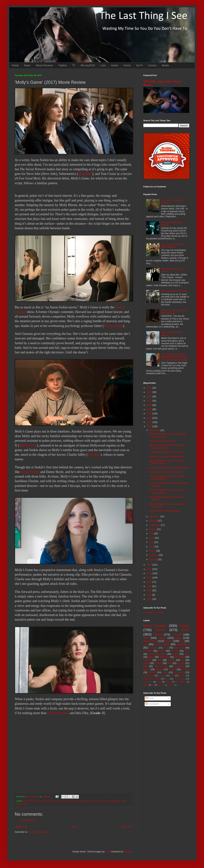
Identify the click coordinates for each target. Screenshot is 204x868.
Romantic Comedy (152, 679)
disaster (185, 669)
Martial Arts (150, 641)
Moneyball (85, 174)
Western (147, 660)
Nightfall (171, 685)
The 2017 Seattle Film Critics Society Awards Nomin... (167, 491)
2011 (150, 586)
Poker (19, 804)
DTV (187, 651)
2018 (150, 422)
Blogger (127, 852)
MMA (146, 685)
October (154, 521)
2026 (150, 388)
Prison (182, 676)
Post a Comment (27, 820)
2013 (150, 578)
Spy (183, 660)
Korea (162, 651)
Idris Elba (94, 455)
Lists (103, 65)
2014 (150, 573)
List (145, 644)
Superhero (179, 648)
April (152, 547)
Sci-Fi (139, 65)
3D (153, 685)
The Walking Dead (157, 654)
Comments (152, 704)
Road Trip (148, 682)
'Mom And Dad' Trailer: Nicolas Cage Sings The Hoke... (167, 446)
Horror (127, 65)
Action (115, 65)
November (155, 516)
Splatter (158, 663)
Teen (160, 660)
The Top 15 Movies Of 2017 (162, 441)
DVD (166, 648)
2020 (150, 414)
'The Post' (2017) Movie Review (164, 511)
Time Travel (180, 679)
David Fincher (30, 472)
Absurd (172, 669)
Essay (168, 682)
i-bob (108, 852)
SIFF (146, 638)
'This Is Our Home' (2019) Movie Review (174, 312)
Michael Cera (28, 445)
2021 (150, 409)
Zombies (153, 648)
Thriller (25, 804)
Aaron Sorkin (29, 801)
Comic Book (162, 644)
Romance (179, 666)
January (154, 559)
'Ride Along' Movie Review (174, 291)
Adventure (180, 657)
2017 (150, 426)
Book (187, 654)
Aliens (146, 663)
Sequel (175, 654)
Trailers (63, 65)
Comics (152, 65)
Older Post (126, 827)
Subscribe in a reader (154, 612)
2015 (150, 569)
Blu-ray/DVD (88, 65)
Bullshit (152, 672)
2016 (150, 565)
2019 (150, 418)
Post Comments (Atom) (40, 832)
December (155, 430)
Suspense (179, 672)
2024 (150, 397)
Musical (159, 669)
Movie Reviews (44, 65)
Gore (165, 672)
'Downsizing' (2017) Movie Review (166, 472)
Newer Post (21, 827)
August (153, 529)
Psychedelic (181, 682)
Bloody (162, 676)
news (123, 801)
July (152, 534)
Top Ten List (161, 666)
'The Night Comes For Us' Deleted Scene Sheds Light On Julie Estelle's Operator (175, 357)
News (27, 65)
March (153, 551)
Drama (39, 801)
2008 (150, 599)
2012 (150, 582)
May (152, 542)
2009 (150, 595)
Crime (169, 641)
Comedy (177, 635)
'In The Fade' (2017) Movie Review (166, 452)
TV (74, 65)
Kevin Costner (113, 326)
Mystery (181, 663)
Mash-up (161, 685)
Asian (178, 638)
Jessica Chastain (58, 713)
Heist (159, 682)
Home (15, 65)
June (152, 538)
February (154, 555)
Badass (158, 635)
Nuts (170, 663)
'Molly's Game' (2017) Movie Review (167, 457)
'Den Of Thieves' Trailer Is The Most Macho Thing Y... (166, 462)
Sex (167, 679)
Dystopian (164, 657)
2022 (150, 405)
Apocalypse (148, 676)
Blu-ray (175, 651)
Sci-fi (185, 630)
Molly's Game (100, 801)
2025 (150, 392)
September (155, 525)
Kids (172, 676)
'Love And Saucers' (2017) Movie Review (169, 468)
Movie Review (114, 801)
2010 (150, 590)
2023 (150, 401)
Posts (150, 698)
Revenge (148, 651)
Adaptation (183, 644)
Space (146, 669)
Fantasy (171, 660)
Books (165, 65)
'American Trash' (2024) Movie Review (173, 246)
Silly (145, 666)
